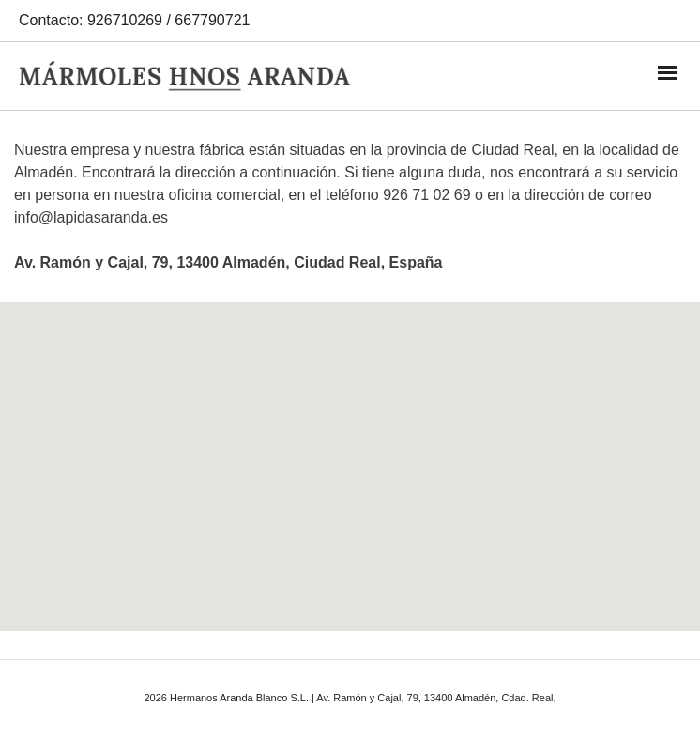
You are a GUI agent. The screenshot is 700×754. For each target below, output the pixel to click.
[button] (350, 449)
